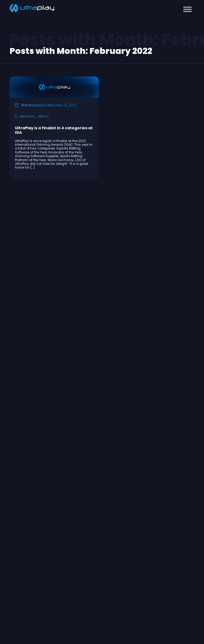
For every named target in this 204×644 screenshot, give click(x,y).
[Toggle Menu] (188, 9)
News (44, 116)
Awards (27, 116)
